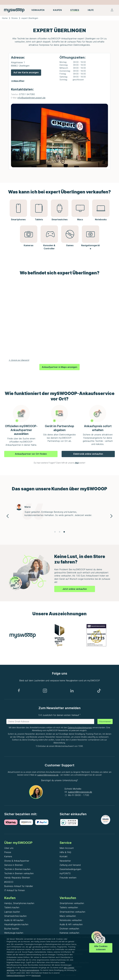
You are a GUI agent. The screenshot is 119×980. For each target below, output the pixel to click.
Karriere (8, 856)
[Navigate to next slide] (111, 516)
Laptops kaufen (12, 912)
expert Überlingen (30, 18)
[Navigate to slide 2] (60, 532)
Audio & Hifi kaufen (14, 920)
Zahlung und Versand (70, 865)
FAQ (77, 463)
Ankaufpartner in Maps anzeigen (59, 367)
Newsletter (65, 861)
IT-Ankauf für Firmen (15, 890)
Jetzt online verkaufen (75, 589)
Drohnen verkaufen (69, 929)
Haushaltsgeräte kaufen (16, 924)
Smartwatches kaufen (15, 916)
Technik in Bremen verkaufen (19, 873)
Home (5, 18)
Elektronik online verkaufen (88, 454)
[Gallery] (59, 516)
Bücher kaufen (12, 929)
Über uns (9, 848)
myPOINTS (65, 873)
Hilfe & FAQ (65, 852)
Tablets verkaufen (69, 907)
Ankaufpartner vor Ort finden (31, 454)
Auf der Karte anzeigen (26, 72)
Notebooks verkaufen (71, 920)
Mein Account (67, 848)
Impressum (36, 975)
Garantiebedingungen (70, 869)
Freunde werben (68, 878)
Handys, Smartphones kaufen (19, 903)
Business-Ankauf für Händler (19, 886)
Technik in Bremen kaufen (17, 869)
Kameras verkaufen (69, 933)
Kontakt (64, 856)
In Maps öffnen (18, 81)
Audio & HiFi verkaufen (71, 924)
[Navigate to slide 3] (64, 532)
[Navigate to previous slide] (8, 516)
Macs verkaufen (68, 916)
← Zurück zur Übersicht (19, 360)
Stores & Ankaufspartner (17, 861)
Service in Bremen (14, 865)
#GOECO (9, 882)
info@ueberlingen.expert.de (31, 98)
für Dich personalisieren (29, 970)
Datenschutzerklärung (16, 975)
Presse (8, 852)
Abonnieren (105, 721)
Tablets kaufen (12, 907)
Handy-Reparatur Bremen (17, 878)
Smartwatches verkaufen (72, 912)
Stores (15, 18)
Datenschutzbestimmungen (80, 728)
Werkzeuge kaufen (14, 933)
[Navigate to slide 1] (55, 532)
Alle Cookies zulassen (101, 948)
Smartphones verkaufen (72, 903)
